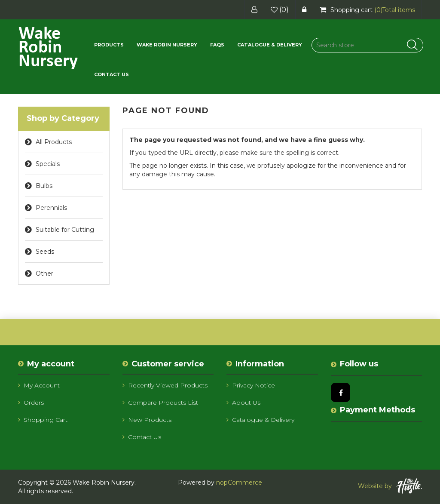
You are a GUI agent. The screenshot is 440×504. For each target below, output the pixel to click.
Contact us (112, 74)
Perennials (51, 208)
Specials (48, 164)
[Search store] (367, 45)
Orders (31, 403)
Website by (390, 486)
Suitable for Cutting (65, 230)
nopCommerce (239, 482)
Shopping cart (43, 420)
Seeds (45, 252)
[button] (109, 45)
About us (243, 403)
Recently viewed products (165, 385)
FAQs (217, 45)
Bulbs (44, 186)
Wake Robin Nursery (167, 45)
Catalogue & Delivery (270, 45)
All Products (54, 142)
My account (39, 385)
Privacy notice (251, 385)
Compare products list (160, 403)
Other (44, 274)
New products (147, 420)
